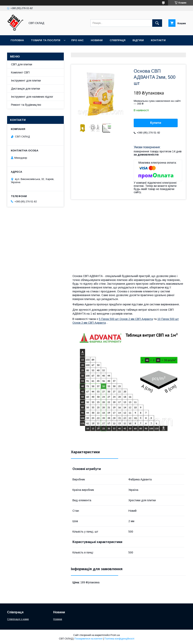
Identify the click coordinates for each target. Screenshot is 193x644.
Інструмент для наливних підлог (32, 97)
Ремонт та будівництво (26, 105)
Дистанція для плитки (26, 89)
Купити (156, 123)
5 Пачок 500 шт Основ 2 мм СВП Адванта (126, 319)
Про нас (77, 40)
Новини (97, 40)
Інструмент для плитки (26, 81)
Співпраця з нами (18, 619)
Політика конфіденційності (119, 639)
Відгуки (138, 40)
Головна (17, 40)
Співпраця (118, 40)
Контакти (158, 40)
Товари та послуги (46, 40)
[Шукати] (157, 23)
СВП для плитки (22, 64)
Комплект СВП (20, 72)
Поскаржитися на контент (89, 639)
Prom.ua (115, 635)
